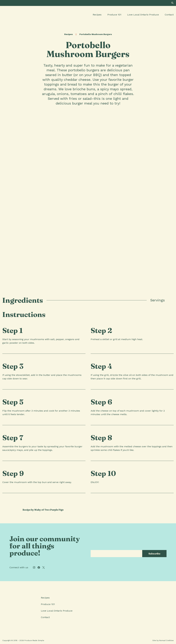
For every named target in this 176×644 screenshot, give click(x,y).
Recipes (97, 15)
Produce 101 (114, 15)
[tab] (170, 300)
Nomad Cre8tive (166, 640)
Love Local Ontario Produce (143, 15)
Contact (169, 15)
